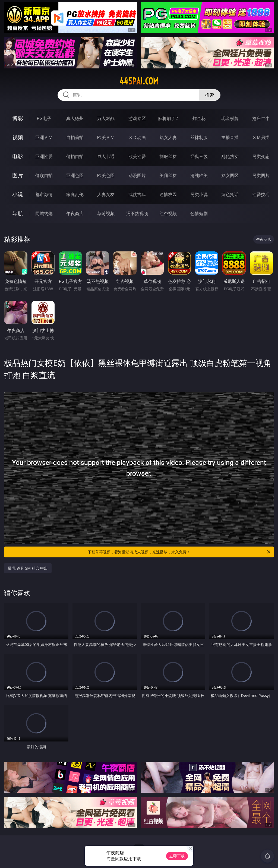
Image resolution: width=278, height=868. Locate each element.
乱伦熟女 (230, 156)
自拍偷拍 (75, 137)
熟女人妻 (168, 137)
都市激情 (44, 194)
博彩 (18, 118)
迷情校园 (168, 194)
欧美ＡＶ (106, 137)
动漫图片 (137, 175)
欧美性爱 (137, 156)
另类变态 (261, 156)
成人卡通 (106, 156)
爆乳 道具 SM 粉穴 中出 (28, 568)
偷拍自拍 (75, 156)
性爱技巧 (261, 194)
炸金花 (199, 118)
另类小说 (199, 194)
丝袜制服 (199, 137)
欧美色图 (106, 175)
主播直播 (230, 137)
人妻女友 (106, 194)
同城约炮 (44, 213)
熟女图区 (230, 175)
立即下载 (177, 856)
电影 (18, 156)
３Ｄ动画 (137, 137)
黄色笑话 (230, 194)
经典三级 (199, 156)
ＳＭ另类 (261, 137)
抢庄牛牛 (261, 118)
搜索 (210, 95)
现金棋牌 (230, 118)
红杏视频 (168, 213)
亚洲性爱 (44, 156)
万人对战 (106, 118)
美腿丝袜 (168, 175)
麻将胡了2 (168, 118)
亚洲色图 (75, 175)
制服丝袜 (168, 156)
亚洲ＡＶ (44, 137)
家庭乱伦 (75, 194)
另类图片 (261, 175)
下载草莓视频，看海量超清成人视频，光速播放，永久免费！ (179, 552)
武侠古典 (137, 194)
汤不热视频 (137, 213)
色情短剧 (199, 213)
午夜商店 (75, 213)
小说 (18, 194)
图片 (18, 175)
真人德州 (75, 118)
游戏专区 (137, 118)
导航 (18, 213)
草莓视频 (106, 213)
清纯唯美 (199, 175)
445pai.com (139, 81)
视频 (18, 137)
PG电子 (44, 118)
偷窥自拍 (44, 175)
